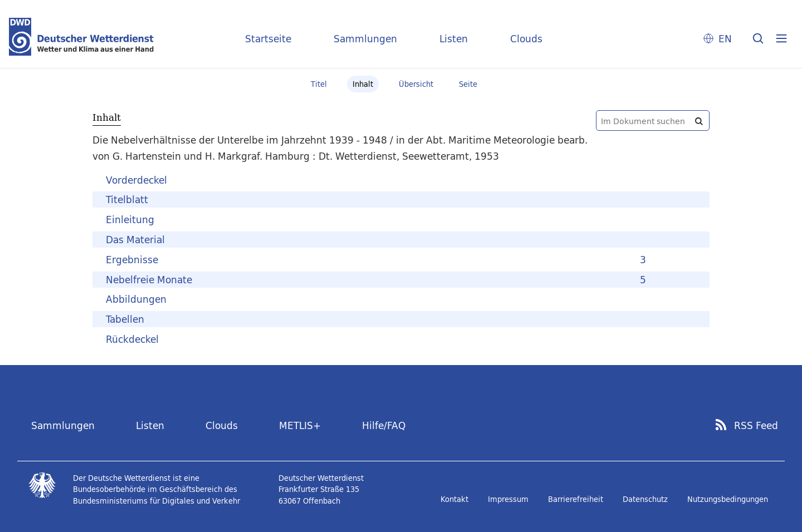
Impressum (508, 499)
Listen (454, 39)
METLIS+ (300, 425)
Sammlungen (365, 39)
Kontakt (454, 499)
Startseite (268, 39)
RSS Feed (756, 426)
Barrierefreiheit (576, 499)
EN (725, 39)
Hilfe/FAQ (384, 425)
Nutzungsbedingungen (728, 499)
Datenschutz (645, 499)
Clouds (526, 39)
